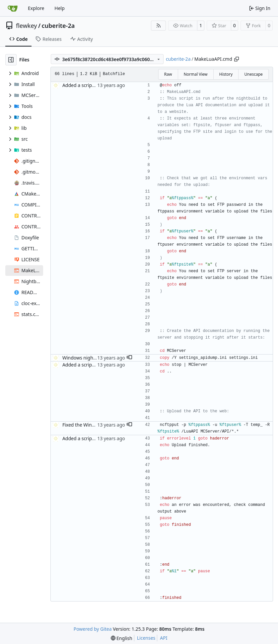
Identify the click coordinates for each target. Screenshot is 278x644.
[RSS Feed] (159, 26)
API (164, 638)
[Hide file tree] (11, 60)
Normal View (196, 74)
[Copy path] (237, 59)
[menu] (122, 638)
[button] (129, 358)
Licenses (146, 638)
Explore (36, 8)
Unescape (253, 74)
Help (60, 8)
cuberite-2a (58, 26)
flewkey (26, 26)
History (226, 74)
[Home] (13, 8)
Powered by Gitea (93, 629)
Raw (168, 74)
